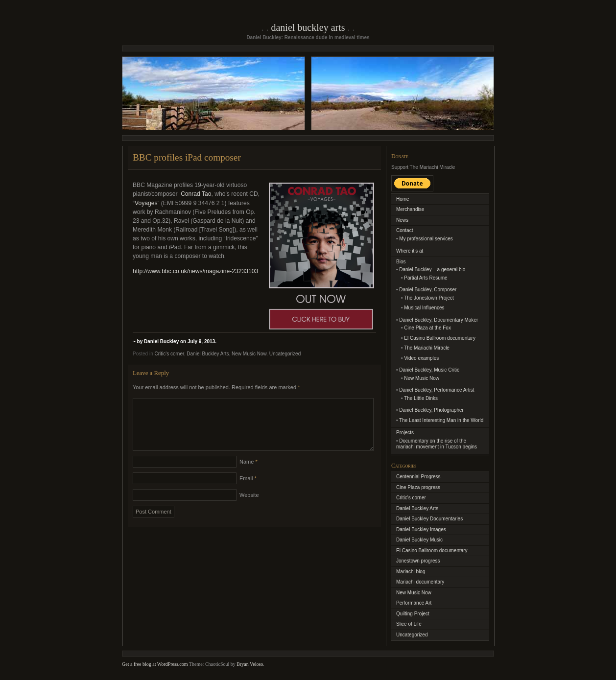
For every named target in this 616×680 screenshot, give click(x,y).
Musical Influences (424, 308)
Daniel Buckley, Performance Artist (437, 390)
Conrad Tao (196, 194)
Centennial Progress (418, 477)
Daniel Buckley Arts (308, 27)
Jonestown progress (418, 561)
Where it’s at (410, 251)
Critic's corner (169, 354)
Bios (401, 262)
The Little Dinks (421, 398)
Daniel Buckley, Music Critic (429, 370)
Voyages (146, 203)
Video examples (421, 358)
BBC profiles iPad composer (187, 157)
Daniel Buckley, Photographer (431, 410)
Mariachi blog (411, 572)
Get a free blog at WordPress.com (155, 664)
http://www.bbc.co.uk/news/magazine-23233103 (195, 271)
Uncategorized (285, 354)
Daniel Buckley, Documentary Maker (438, 320)
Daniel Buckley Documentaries (429, 519)
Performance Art (414, 603)
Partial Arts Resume (426, 278)
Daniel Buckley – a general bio (432, 270)
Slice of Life (409, 624)
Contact (404, 230)
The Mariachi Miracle (427, 348)
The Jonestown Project (429, 298)
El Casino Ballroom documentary (440, 338)
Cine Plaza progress (418, 487)
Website (249, 507)
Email (248, 490)
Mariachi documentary (420, 582)
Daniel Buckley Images (421, 529)
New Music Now (249, 354)
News (402, 220)
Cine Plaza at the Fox (427, 328)
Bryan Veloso (250, 664)
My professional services (426, 239)
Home (403, 199)
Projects (405, 433)
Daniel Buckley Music (419, 540)
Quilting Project (413, 614)
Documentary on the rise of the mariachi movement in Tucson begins (437, 444)
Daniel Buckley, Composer (428, 290)
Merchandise (410, 209)
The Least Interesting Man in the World (441, 420)
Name (249, 473)
